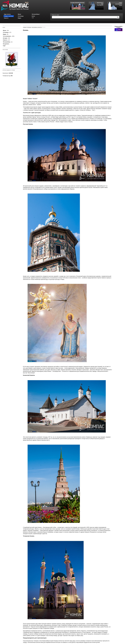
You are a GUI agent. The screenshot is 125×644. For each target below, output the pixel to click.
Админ (34, 94)
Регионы (29, 27)
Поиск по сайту (56, 15)
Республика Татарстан (37, 27)
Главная (25, 27)
